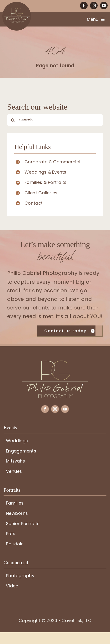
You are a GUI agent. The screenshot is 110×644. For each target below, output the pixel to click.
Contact (34, 203)
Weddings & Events (45, 172)
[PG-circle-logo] (17, 4)
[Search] (13, 120)
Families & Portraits (45, 182)
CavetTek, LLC (76, 620)
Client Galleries (41, 193)
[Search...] (55, 120)
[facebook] (84, 5)
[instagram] (94, 5)
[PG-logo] (55, 363)
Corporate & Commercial (52, 162)
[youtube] (104, 5)
